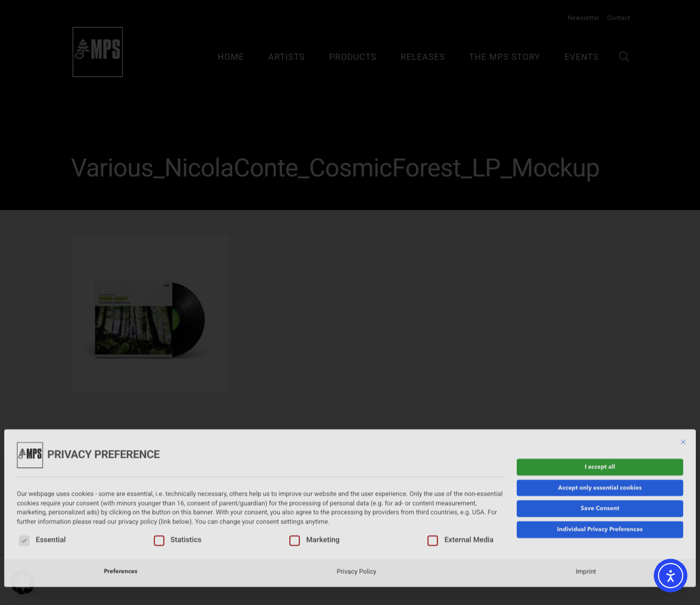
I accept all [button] (600, 422)
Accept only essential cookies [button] (600, 443)
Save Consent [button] (600, 464)
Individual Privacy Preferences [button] (600, 485)
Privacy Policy (356, 527)
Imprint (586, 527)
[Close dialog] (683, 398)
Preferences (121, 527)
